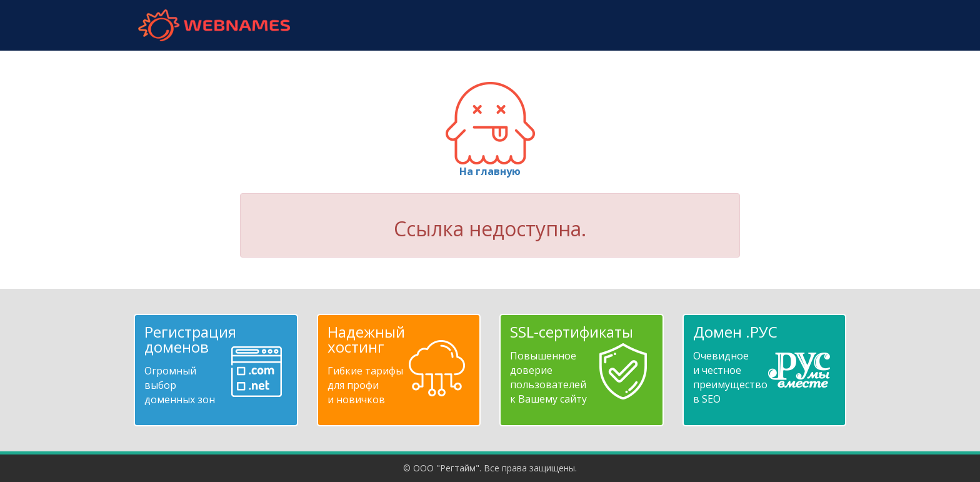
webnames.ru (214, 25)
